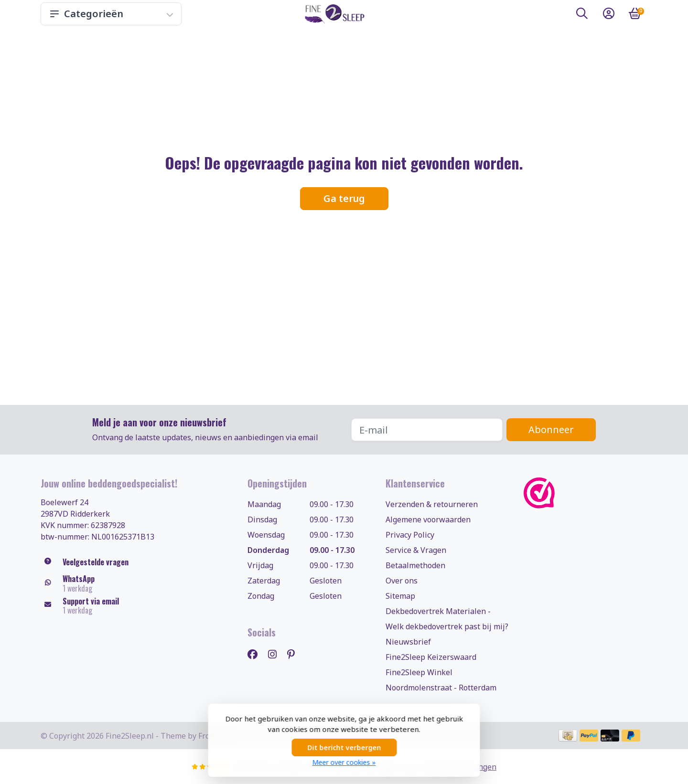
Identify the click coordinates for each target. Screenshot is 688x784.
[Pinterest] (295, 654)
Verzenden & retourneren (432, 504)
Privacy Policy (410, 535)
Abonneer (551, 429)
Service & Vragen (416, 550)
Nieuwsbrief (408, 642)
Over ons (402, 581)
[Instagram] (276, 654)
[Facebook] (256, 654)
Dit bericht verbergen (344, 747)
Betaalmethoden (415, 565)
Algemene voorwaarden (428, 519)
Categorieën (111, 14)
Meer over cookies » (344, 762)
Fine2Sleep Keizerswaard (431, 657)
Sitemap (400, 596)
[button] (582, 15)
